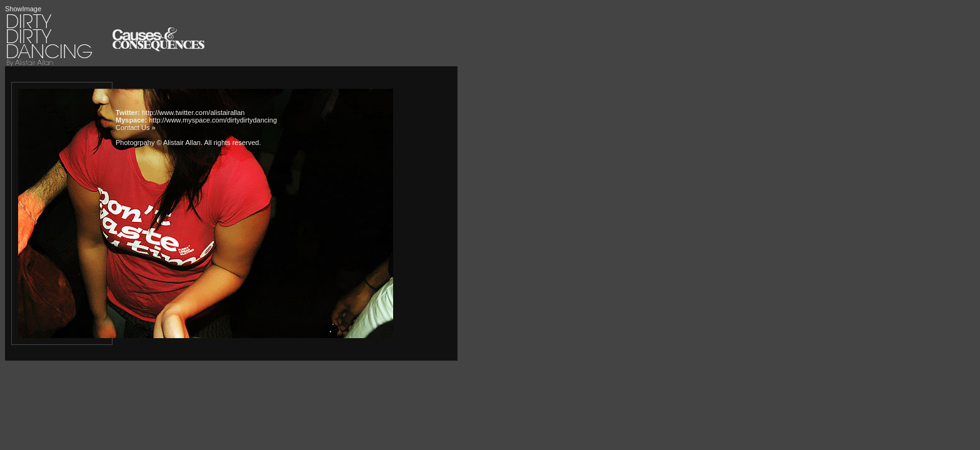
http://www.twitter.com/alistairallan (193, 112)
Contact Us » (136, 127)
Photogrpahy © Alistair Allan (158, 142)
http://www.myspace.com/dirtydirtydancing (213, 120)
